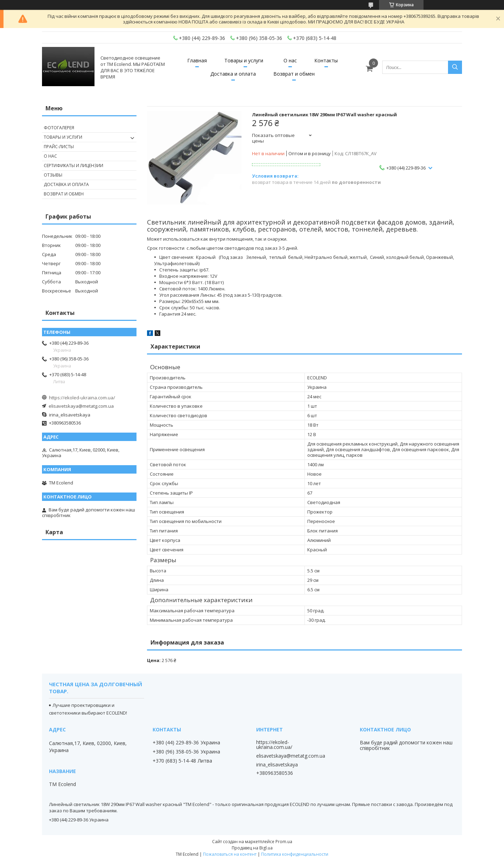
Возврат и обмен (294, 74)
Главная (197, 60)
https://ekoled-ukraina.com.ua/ (82, 398)
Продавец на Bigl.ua (252, 848)
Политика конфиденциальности (295, 854)
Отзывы (53, 175)
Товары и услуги (244, 60)
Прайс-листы (59, 147)
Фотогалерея (59, 128)
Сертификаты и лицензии (73, 166)
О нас (290, 60)
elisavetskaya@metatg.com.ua (81, 406)
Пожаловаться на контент (230, 854)
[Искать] (455, 67)
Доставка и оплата (233, 74)
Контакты (326, 60)
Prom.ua (284, 842)
